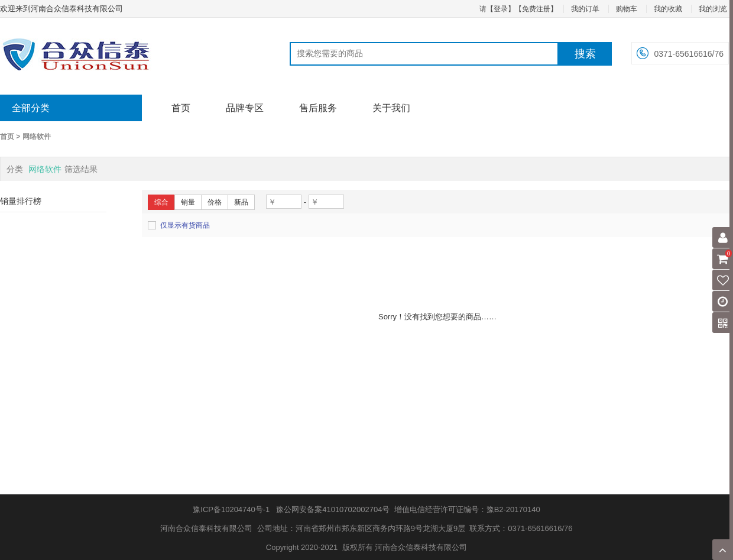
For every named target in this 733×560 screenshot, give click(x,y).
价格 (215, 202)
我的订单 (585, 9)
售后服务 (318, 108)
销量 (188, 202)
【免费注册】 (536, 9)
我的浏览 (713, 9)
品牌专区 (245, 108)
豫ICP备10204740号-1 (231, 509)
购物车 (627, 9)
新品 (241, 202)
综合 (161, 202)
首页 (181, 108)
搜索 (585, 54)
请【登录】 (497, 9)
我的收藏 (668, 9)
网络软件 (37, 137)
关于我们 (391, 108)
